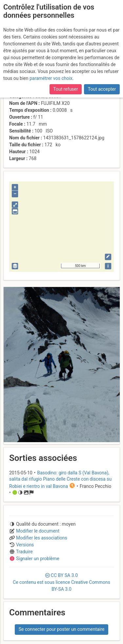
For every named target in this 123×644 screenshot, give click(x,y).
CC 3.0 (61, 582)
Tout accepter (102, 89)
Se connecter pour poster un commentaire (62, 629)
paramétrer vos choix (51, 78)
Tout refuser (65, 89)
